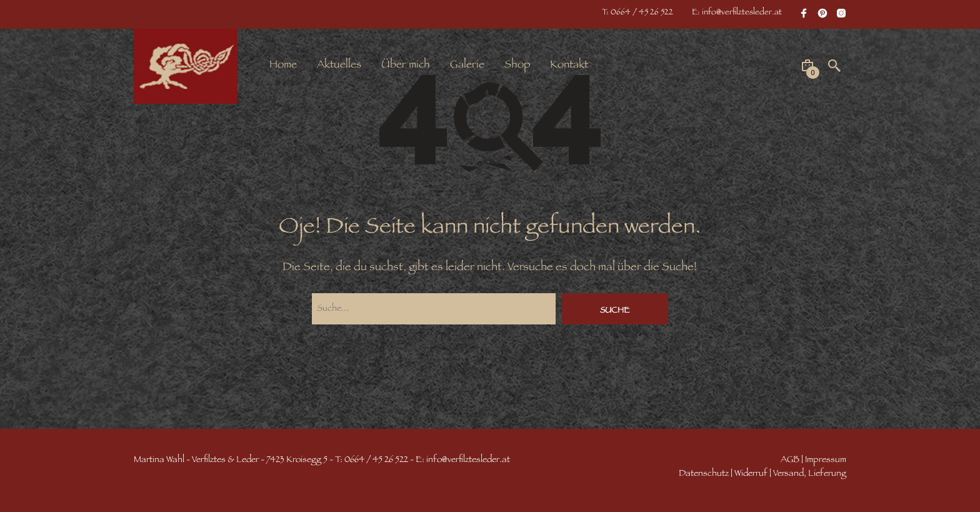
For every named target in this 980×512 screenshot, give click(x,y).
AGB (790, 460)
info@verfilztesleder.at (468, 460)
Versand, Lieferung (810, 474)
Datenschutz (704, 474)
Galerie (467, 66)
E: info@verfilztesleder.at (737, 13)
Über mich (406, 66)
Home (283, 66)
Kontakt (569, 66)
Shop (517, 66)
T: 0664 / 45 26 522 (637, 13)
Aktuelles (339, 66)
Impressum (826, 460)
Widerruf (751, 474)
